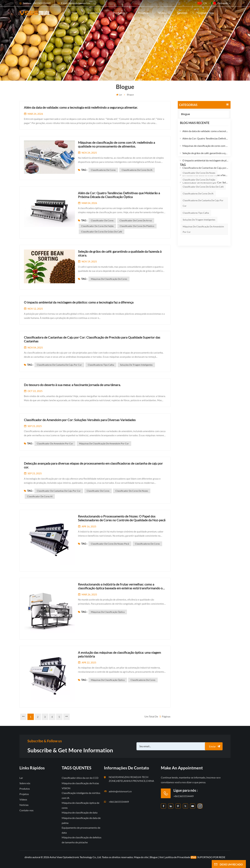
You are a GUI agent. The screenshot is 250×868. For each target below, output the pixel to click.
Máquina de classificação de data (80, 812)
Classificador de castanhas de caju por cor (59, 491)
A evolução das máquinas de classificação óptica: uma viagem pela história (119, 654)
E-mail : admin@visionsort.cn (75, 3)
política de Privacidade (178, 857)
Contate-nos (206, 13)
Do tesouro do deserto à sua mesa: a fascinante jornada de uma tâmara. (204, 180)
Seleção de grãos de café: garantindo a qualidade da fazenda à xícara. (204, 158)
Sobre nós (94, 13)
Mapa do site (141, 857)
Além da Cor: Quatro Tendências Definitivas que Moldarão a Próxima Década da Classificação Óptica (204, 144)
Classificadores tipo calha (196, 250)
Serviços (182, 13)
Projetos (143, 13)
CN (202, 3)
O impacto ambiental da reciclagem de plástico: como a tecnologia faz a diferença (204, 166)
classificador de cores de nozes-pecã (110, 544)
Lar (75, 13)
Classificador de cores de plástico (137, 226)
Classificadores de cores (103, 170)
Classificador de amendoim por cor (55, 443)
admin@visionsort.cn (120, 791)
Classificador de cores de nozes (199, 210)
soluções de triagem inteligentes (199, 257)
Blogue (189, 114)
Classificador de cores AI (40, 496)
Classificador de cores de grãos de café (203, 224)
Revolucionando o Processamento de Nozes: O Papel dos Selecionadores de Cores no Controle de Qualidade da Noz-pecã (122, 518)
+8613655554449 (119, 802)
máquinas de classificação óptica (108, 612)
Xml (161, 857)
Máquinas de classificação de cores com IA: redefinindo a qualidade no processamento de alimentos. (204, 151)
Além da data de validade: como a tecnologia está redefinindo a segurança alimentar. (204, 136)
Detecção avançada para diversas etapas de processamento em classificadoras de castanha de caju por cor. (93, 465)
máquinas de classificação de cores (109, 279)
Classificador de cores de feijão (199, 217)
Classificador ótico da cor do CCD (80, 778)
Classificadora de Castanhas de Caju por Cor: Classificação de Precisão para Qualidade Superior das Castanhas (204, 173)
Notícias (24, 805)
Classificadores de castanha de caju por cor (203, 241)
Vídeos (163, 13)
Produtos (119, 13)
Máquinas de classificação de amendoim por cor (203, 267)
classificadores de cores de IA (198, 231)
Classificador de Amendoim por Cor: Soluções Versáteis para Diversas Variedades (204, 188)
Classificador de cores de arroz (136, 220)
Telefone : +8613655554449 (37, 3)
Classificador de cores (102, 220)
